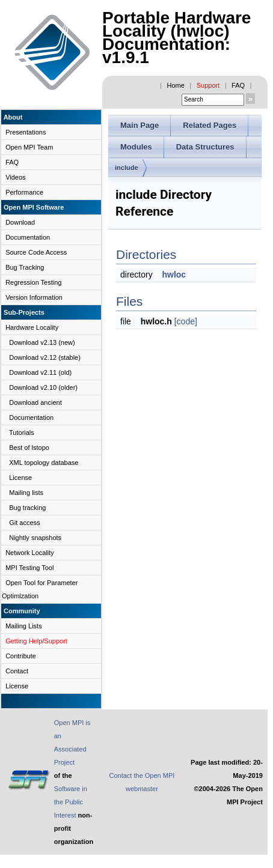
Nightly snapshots (35, 538)
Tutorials (22, 432)
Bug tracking (27, 508)
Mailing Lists (24, 626)
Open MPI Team (29, 147)
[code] (186, 321)
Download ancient (35, 402)
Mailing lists (26, 493)
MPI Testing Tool (29, 568)
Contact (17, 671)
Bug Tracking (25, 267)
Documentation (28, 237)
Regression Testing (33, 282)
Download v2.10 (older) (43, 387)
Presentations (26, 132)
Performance (24, 192)
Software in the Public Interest (71, 802)
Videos (15, 177)
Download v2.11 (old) (40, 372)
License (20, 478)
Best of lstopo (29, 448)
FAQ (238, 85)
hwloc (174, 275)
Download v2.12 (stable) (45, 357)
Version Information (34, 297)
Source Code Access (36, 252)
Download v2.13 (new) (42, 342)
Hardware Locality (32, 327)
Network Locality (30, 553)
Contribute (21, 656)
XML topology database (44, 463)
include (127, 168)
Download (20, 222)
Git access (24, 523)
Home (176, 85)
